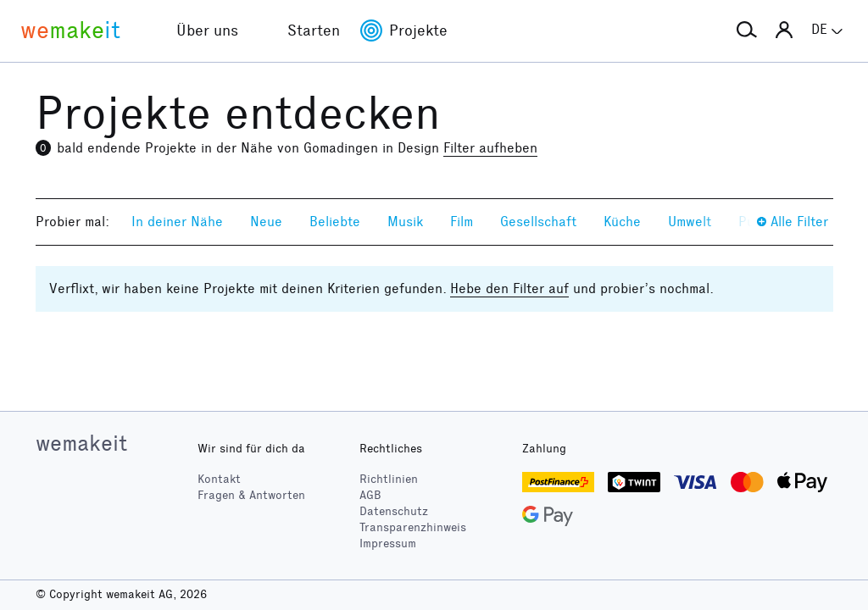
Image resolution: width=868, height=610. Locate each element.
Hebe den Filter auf (509, 288)
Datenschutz (394, 511)
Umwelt (690, 222)
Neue (266, 222)
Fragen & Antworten (251, 495)
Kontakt (219, 479)
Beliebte (335, 222)
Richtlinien (389, 479)
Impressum (388, 543)
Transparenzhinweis (413, 527)
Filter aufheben (490, 148)
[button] (747, 30)
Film (462, 222)
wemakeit (81, 443)
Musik (405, 222)
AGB (370, 495)
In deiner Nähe (177, 222)
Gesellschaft (538, 222)
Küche (622, 222)
